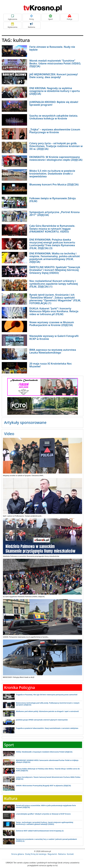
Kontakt (70, 854)
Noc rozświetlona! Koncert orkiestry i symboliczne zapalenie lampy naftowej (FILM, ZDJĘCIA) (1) (54, 284)
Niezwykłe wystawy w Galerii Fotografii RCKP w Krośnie (54, 337)
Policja (69, 17)
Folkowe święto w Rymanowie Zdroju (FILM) (53, 200)
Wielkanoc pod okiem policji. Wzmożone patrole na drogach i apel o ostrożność (47, 711)
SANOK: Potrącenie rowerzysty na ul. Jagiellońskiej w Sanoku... (26, 637)
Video (9, 434)
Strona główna (18, 854)
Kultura (11, 798)
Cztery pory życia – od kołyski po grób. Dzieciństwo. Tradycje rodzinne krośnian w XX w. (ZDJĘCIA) (56, 146)
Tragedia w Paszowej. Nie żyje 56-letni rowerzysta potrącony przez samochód (47, 695)
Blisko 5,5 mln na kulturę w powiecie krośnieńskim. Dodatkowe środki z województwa (52, 173)
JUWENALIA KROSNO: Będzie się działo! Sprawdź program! (54, 103)
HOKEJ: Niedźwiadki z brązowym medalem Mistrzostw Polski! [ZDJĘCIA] (44, 752)
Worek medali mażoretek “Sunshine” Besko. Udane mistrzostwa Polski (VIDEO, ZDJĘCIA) (55, 63)
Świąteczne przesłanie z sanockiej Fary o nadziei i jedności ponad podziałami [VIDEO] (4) (46, 840)
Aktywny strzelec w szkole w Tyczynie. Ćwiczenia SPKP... (24, 475)
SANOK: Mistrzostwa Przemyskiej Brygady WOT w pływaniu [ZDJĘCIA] (43, 786)
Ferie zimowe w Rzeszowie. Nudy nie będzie (52, 48)
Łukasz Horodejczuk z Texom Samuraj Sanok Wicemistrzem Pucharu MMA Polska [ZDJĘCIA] (48, 778)
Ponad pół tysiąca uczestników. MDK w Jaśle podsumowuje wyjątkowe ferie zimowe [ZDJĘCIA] (46, 806)
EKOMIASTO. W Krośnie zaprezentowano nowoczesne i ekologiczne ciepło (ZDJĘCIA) (56, 158)
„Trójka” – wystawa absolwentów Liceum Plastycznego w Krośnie (55, 131)
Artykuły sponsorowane (25, 422)
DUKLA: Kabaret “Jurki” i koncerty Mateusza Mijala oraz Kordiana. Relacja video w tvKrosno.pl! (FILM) (54, 311)
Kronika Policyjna (20, 687)
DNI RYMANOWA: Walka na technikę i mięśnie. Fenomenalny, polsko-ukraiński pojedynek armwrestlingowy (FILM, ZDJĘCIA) (55, 258)
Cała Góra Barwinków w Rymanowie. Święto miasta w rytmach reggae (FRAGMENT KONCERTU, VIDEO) (52, 229)
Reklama (32, 25)
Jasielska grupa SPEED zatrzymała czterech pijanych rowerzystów (42, 720)
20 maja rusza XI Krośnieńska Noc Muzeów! (51, 365)
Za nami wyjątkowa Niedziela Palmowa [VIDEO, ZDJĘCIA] (24, 597)
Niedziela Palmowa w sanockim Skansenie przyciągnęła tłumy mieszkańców (31, 556)
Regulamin (52, 854)
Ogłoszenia (12, 17)
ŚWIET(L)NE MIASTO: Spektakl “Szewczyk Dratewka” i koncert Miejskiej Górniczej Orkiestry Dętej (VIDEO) (55, 270)
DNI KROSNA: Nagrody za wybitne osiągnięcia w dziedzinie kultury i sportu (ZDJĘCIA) (55, 91)
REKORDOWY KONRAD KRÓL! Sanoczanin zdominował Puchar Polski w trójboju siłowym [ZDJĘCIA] (47, 761)
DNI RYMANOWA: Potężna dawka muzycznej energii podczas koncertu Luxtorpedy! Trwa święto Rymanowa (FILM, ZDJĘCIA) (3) (52, 244)
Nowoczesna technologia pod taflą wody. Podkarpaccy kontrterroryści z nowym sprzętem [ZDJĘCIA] (48, 704)
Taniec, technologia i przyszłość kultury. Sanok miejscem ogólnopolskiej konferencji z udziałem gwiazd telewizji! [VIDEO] (44, 823)
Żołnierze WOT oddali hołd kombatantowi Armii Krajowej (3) (40, 831)
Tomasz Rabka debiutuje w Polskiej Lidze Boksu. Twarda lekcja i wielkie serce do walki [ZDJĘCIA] (48, 770)
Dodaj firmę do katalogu (36, 854)
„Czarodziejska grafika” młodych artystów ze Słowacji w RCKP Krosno (43, 814)
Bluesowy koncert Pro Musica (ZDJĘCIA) (54, 184)
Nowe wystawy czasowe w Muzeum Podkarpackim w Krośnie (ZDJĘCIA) (52, 324)
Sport (50, 17)
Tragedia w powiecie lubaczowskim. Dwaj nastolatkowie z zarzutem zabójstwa (47, 728)
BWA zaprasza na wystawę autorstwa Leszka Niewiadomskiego (53, 351)
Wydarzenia (12, 25)
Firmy (32, 17)
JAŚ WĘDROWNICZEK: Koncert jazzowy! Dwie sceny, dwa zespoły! (54, 76)
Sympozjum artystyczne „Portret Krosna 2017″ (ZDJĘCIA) (54, 213)
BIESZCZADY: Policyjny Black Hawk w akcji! (19, 677)
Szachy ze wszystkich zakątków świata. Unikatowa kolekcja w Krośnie (54, 117)
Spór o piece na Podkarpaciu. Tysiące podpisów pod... (23, 516)
